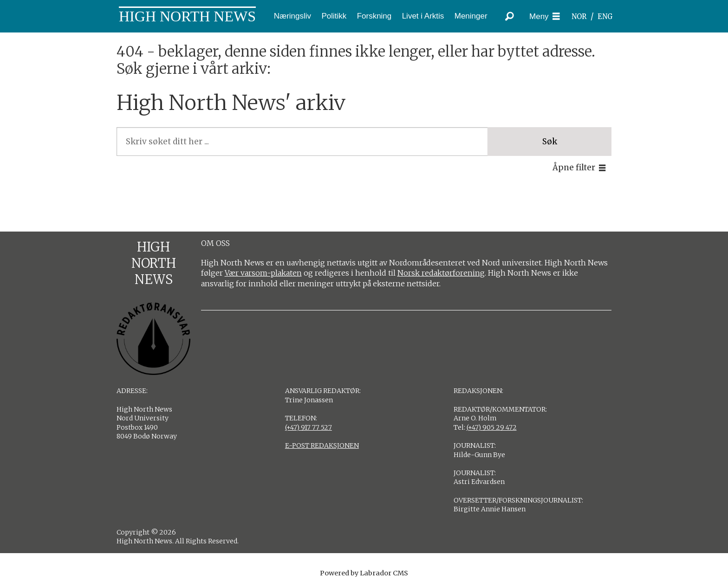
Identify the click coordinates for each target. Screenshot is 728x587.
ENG (605, 16)
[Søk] (509, 16)
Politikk (334, 16)
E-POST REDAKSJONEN (322, 445)
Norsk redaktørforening (441, 273)
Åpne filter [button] (574, 168)
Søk (550, 142)
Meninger (471, 16)
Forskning (374, 16)
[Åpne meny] (545, 16)
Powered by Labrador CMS (364, 573)
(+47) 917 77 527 (309, 427)
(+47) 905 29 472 (492, 427)
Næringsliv (292, 16)
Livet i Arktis (423, 16)
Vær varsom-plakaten (263, 273)
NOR (579, 16)
